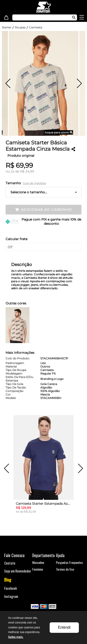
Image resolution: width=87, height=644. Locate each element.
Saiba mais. (16, 637)
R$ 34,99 (27, 171)
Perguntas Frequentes (69, 562)
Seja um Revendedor (18, 571)
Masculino (38, 562)
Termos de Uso (65, 569)
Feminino (38, 569)
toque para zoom (59, 132)
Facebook (11, 588)
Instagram (11, 596)
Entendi (64, 627)
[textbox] (40, 17)
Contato (10, 563)
